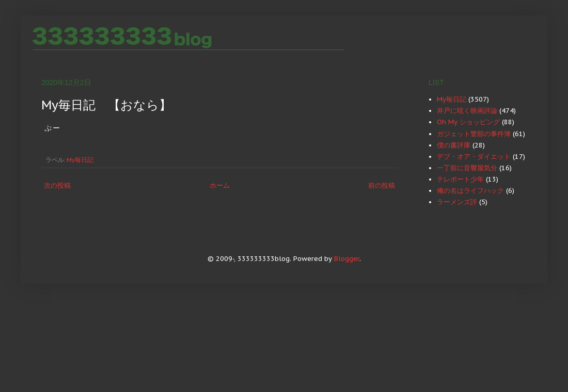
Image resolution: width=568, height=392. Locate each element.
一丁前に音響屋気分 (467, 168)
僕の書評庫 (454, 145)
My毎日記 (80, 160)
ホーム (220, 185)
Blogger (347, 259)
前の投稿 (382, 185)
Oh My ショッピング (468, 122)
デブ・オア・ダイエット (474, 157)
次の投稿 (57, 185)
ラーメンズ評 (457, 202)
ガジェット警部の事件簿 (474, 134)
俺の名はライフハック (470, 191)
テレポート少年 (460, 179)
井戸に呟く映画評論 (467, 111)
